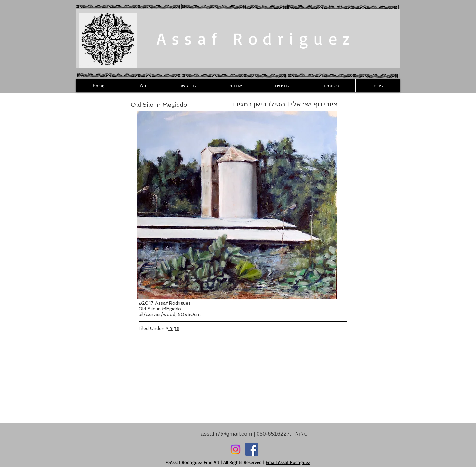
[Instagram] (236, 449)
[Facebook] (252, 449)
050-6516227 (272, 434)
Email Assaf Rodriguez (288, 462)
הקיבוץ (173, 328)
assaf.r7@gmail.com (226, 434)
